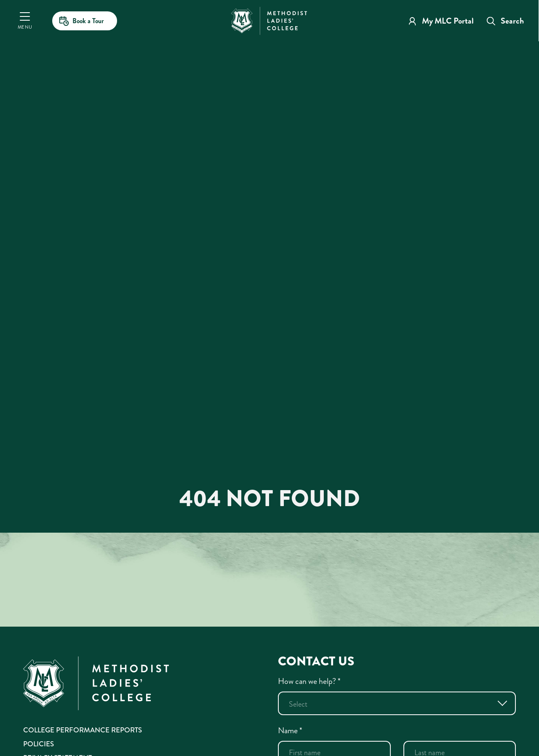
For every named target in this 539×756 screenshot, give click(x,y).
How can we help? (309, 681)
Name (290, 731)
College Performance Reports (83, 730)
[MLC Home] (269, 20)
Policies (39, 744)
